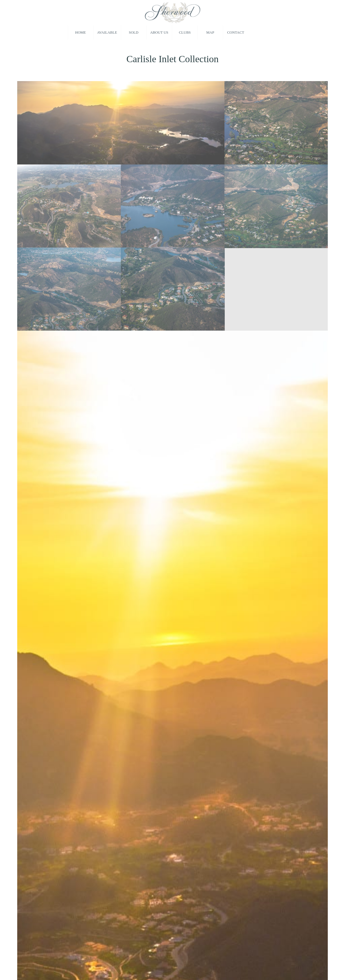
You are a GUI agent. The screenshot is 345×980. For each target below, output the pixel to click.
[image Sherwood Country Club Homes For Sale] (121, 123)
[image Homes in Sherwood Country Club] (69, 289)
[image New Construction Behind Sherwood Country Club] (277, 206)
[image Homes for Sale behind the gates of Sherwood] (277, 123)
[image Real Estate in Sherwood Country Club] (173, 289)
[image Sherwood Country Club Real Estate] (69, 206)
